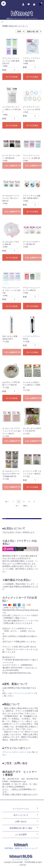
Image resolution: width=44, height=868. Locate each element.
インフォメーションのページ (23, 693)
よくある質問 (27, 834)
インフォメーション (25, 809)
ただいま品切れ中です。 (13, 166)
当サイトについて (26, 815)
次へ (17, 506)
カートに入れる (12, 77)
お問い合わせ (27, 821)
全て (3, 22)
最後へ (26, 506)
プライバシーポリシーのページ (15, 752)
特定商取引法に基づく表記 (24, 828)
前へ (7, 502)
